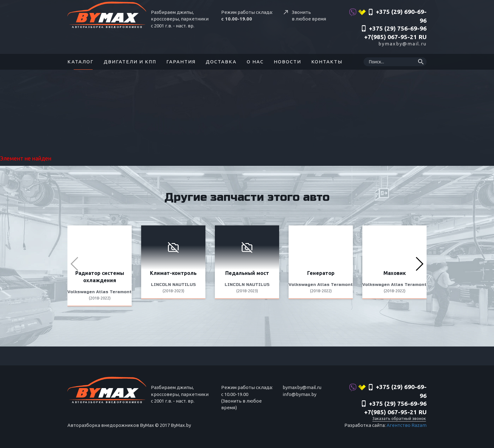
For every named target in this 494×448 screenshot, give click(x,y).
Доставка (221, 62)
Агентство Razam (407, 425)
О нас (255, 62)
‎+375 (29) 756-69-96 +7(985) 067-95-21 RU (393, 33)
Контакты (327, 62)
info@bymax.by (299, 394)
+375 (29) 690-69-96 (388, 16)
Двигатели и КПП (130, 62)
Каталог (80, 62)
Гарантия (181, 62)
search (421, 62)
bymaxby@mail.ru (402, 44)
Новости (287, 62)
